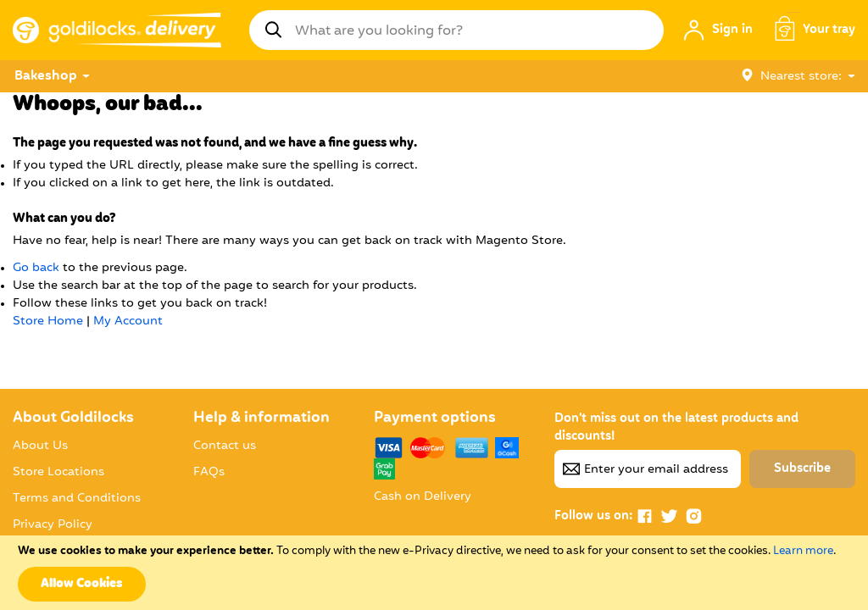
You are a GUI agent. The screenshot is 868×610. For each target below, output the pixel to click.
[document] (434, 573)
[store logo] (117, 30)
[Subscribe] (802, 469)
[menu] (372, 76)
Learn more (803, 551)
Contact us (225, 446)
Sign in (732, 30)
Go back (36, 268)
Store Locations (58, 472)
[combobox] (456, 30)
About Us (40, 446)
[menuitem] (47, 76)
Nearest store (801, 77)
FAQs (209, 472)
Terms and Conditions (77, 498)
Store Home (48, 321)
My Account (128, 321)
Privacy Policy (53, 524)
